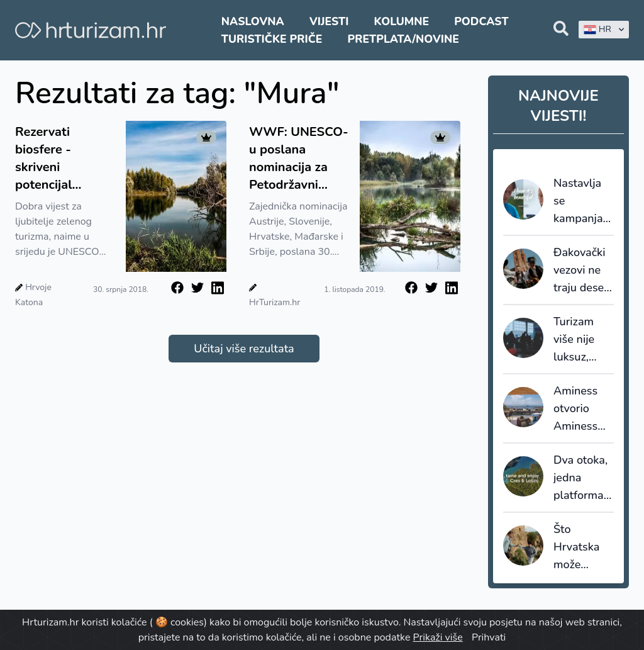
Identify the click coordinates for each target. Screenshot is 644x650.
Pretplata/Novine (403, 39)
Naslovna (253, 21)
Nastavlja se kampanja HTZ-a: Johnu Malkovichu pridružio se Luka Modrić (583, 201)
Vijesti (329, 21)
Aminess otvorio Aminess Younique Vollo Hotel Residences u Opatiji (582, 409)
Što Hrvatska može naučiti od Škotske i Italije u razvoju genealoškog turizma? (584, 547)
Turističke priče (272, 39)
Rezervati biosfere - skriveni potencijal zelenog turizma (62, 159)
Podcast (481, 21)
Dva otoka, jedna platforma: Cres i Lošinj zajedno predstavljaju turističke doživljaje (584, 478)
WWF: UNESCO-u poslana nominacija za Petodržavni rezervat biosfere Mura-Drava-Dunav (299, 159)
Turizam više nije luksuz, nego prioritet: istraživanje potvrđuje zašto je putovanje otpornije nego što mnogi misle (582, 340)
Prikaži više (438, 637)
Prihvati (489, 637)
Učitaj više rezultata (244, 349)
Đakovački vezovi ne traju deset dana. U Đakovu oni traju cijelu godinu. (582, 271)
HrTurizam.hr (275, 302)
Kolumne (402, 21)
